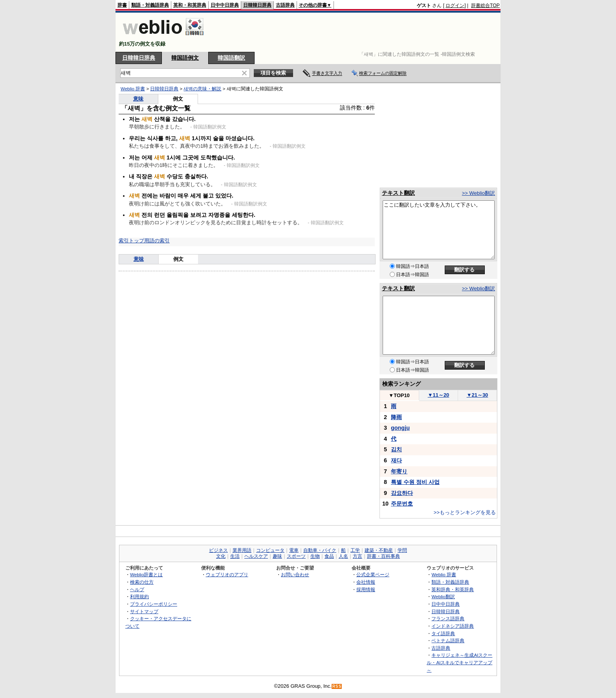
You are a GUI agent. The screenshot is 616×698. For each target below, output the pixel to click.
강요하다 (402, 493)
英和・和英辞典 (190, 5)
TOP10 (399, 395)
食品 (329, 556)
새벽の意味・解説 (202, 89)
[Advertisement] (357, 32)
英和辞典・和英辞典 (453, 589)
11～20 (439, 395)
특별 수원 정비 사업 (415, 482)
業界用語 (242, 550)
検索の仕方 (142, 582)
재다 (396, 460)
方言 (357, 556)
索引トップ (131, 241)
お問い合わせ (295, 574)
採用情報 (366, 589)
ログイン (455, 5)
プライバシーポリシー (154, 604)
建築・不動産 (379, 550)
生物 (315, 556)
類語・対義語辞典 (150, 5)
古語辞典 (285, 5)
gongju (400, 428)
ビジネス (218, 550)
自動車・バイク (320, 550)
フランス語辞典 (448, 618)
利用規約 (139, 596)
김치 (396, 449)
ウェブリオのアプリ (227, 574)
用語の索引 (157, 241)
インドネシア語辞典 (453, 626)
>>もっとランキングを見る (465, 512)
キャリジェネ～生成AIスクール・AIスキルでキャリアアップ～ (459, 662)
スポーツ (296, 556)
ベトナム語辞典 (448, 640)
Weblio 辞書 (133, 89)
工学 (355, 550)
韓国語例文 (185, 58)
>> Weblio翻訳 (478, 193)
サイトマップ (144, 611)
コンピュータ (270, 550)
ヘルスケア (256, 556)
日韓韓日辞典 (257, 5)
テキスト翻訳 (398, 193)
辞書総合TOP (485, 5)
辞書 (122, 5)
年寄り (399, 471)
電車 (294, 550)
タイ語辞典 (443, 633)
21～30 (478, 395)
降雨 (396, 417)
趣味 (277, 556)
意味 (138, 99)
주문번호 (402, 504)
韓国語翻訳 (231, 58)
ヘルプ (137, 589)
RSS (337, 686)
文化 (221, 556)
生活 (235, 556)
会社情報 (366, 582)
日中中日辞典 (225, 5)
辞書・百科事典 (383, 556)
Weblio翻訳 (443, 596)
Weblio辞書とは (146, 574)
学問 (402, 550)
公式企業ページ (373, 574)
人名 (343, 556)
